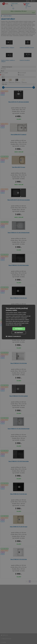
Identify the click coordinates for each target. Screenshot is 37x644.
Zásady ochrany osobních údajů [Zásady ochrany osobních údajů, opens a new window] (14, 325)
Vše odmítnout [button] (19, 333)
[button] (13, 336)
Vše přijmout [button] (19, 329)
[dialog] (19, 322)
